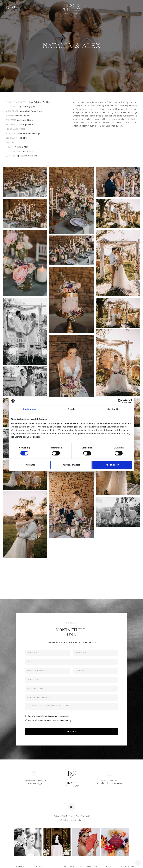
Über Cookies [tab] (113, 409)
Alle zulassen (112, 465)
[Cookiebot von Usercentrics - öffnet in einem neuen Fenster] (120, 401)
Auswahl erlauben (71, 465)
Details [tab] (71, 409)
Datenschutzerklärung (61, 720)
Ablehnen (31, 465)
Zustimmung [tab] (30, 409)
